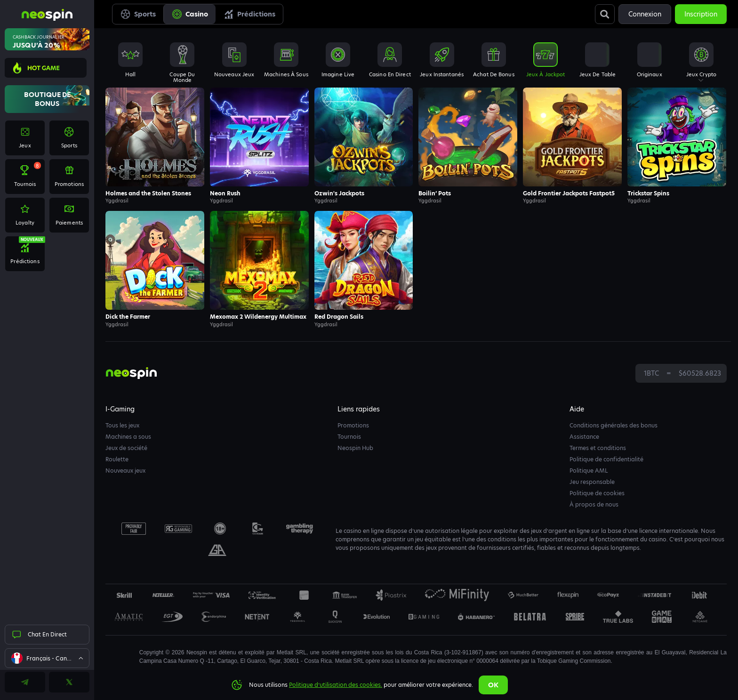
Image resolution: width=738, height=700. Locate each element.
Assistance (584, 437)
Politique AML (589, 471)
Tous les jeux (122, 425)
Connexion (645, 14)
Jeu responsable (592, 482)
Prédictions (249, 14)
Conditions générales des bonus (614, 425)
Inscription (701, 14)
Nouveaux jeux (125, 471)
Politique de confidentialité (606, 459)
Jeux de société (126, 448)
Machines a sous (128, 437)
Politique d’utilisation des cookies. (336, 685)
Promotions (353, 425)
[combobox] (47, 658)
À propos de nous (594, 504)
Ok (493, 685)
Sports (138, 14)
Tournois (349, 437)
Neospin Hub (355, 448)
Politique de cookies (597, 493)
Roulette (117, 459)
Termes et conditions (598, 448)
